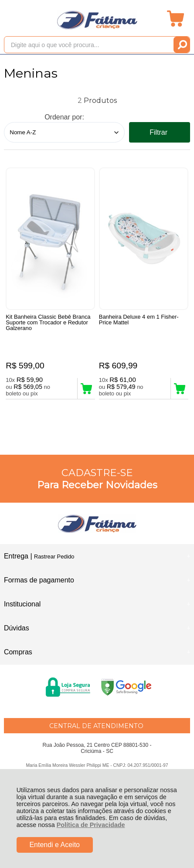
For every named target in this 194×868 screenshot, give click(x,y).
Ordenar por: (64, 117)
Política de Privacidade (91, 825)
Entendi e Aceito (54, 845)
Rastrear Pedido (54, 557)
